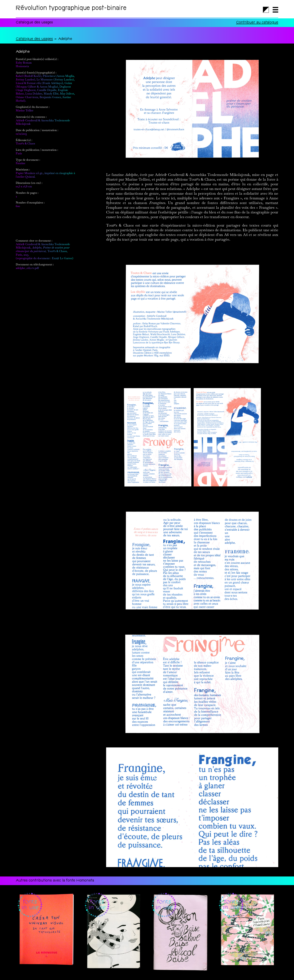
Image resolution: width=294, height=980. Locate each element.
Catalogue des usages (34, 39)
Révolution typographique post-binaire (71, 9)
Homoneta (22, 66)
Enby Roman (24, 63)
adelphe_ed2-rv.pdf (27, 268)
